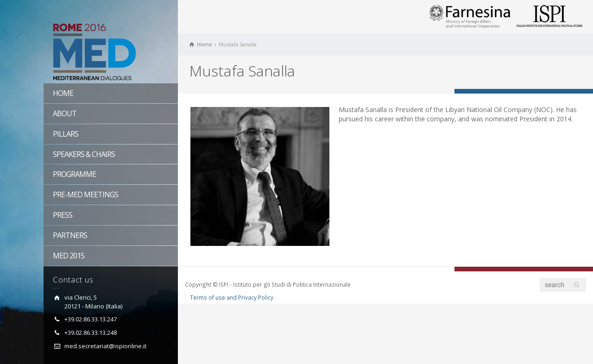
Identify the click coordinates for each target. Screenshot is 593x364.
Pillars (66, 134)
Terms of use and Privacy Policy (232, 297)
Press (63, 215)
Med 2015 (69, 256)
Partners (70, 235)
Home (63, 93)
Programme (74, 174)
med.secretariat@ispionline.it (105, 346)
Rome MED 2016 (111, 53)
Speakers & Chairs (84, 154)
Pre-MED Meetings (85, 195)
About (65, 113)
